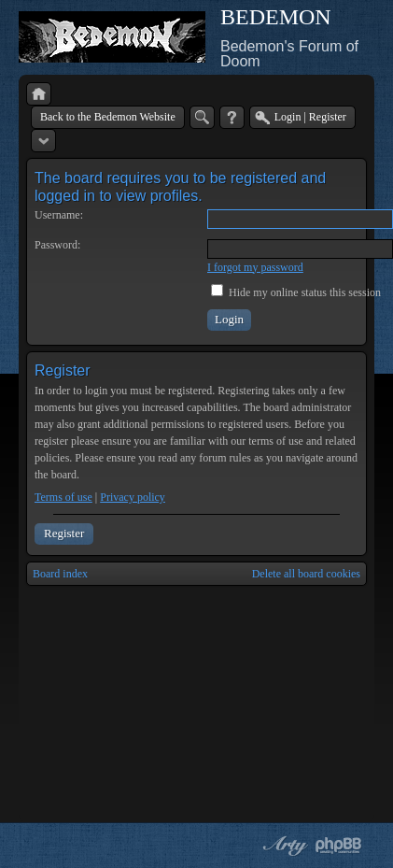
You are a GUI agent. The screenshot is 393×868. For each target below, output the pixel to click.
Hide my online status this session (296, 292)
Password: (57, 245)
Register (64, 533)
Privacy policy (133, 497)
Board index (60, 574)
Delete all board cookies (306, 574)
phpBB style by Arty (283, 846)
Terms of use (63, 497)
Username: (59, 215)
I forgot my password (255, 267)
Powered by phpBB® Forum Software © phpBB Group (339, 846)
